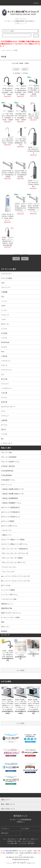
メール (7, 21)
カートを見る (25, 829)
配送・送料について (24, 839)
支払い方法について (13, 839)
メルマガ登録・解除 (12, 843)
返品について (34, 839)
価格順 (21, 63)
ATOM (32, 843)
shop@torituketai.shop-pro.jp (21, 859)
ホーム (4, 50)
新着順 (27, 63)
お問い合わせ (5, 833)
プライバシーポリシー (28, 841)
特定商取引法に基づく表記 (14, 841)
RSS (29, 843)
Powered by (20, 863)
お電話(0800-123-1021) (24, 21)
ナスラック (10, 50)
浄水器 (16, 50)
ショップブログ (22, 843)
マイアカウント (5, 829)
